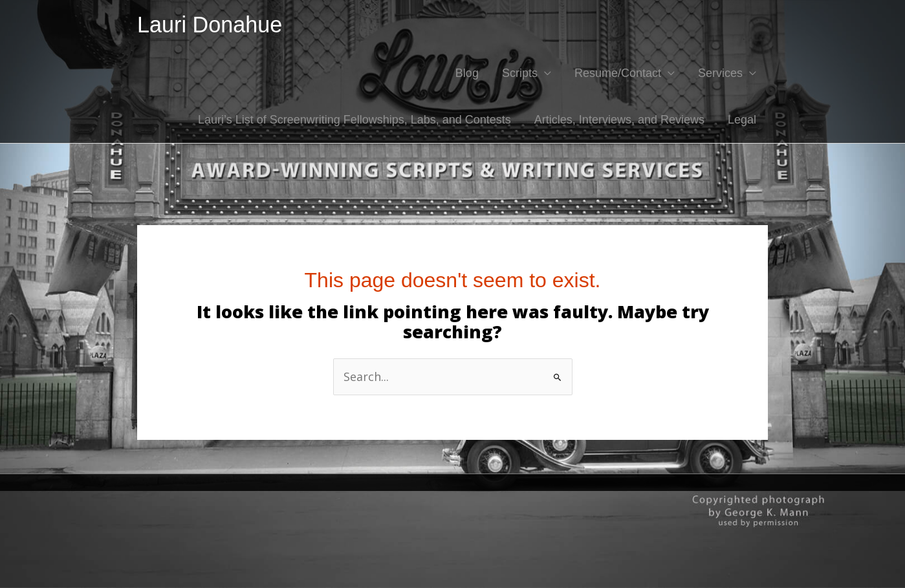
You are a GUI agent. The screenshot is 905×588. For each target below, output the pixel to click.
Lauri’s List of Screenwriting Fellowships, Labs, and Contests (354, 120)
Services (720, 73)
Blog (467, 73)
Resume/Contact (618, 73)
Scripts (520, 73)
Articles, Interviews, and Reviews (619, 120)
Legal (742, 120)
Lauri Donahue (210, 25)
